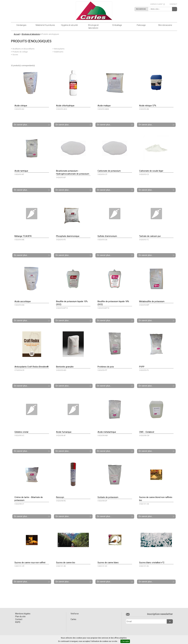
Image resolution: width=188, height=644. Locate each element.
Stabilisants (59, 52)
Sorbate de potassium (108, 497)
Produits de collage (20, 52)
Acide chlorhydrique (65, 106)
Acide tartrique (21, 171)
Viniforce (75, 614)
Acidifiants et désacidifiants (24, 49)
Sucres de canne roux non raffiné (30, 563)
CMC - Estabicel (147, 432)
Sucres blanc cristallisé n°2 (152, 563)
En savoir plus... (21, 125)
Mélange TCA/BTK (23, 236)
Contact (173, 4)
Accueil (17, 34)
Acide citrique (21, 106)
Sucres (15, 55)
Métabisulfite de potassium (152, 301)
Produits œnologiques (50, 34)
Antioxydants (59, 49)
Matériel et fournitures (45, 25)
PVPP (142, 367)
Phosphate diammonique (68, 236)
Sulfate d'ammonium (107, 236)
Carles (73, 619)
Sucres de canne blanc (108, 563)
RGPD (18, 622)
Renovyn (60, 497)
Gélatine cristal (21, 432)
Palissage (141, 25)
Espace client (157, 4)
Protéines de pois (106, 367)
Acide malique (104, 106)
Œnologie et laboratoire (93, 27)
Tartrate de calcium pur (150, 236)
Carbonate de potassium (109, 171)
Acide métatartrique (107, 432)
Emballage (117, 25)
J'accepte (125, 641)
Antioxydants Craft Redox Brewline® (32, 367)
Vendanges (21, 25)
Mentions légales (23, 614)
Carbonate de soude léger (151, 171)
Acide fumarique (64, 432)
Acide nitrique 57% (148, 106)
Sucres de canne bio (66, 563)
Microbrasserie (165, 25)
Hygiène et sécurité (69, 25)
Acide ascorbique (23, 301)
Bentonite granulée (65, 367)
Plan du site (20, 616)
